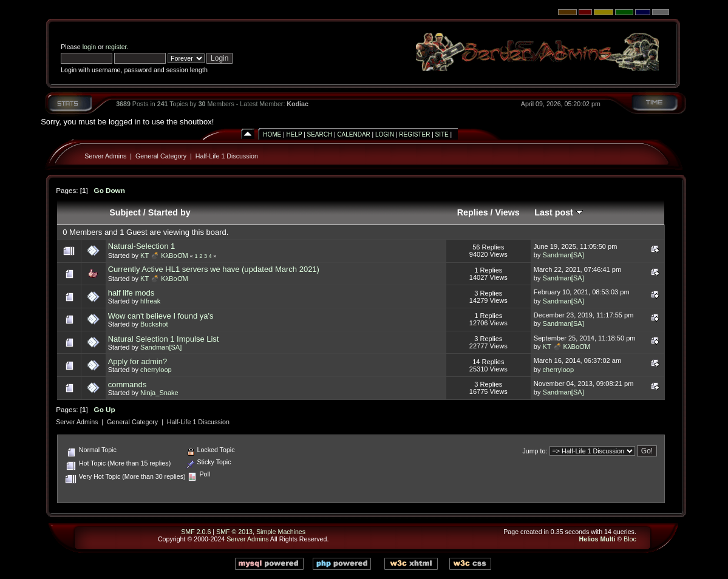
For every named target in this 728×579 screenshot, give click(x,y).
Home (272, 134)
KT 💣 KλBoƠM (164, 256)
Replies (473, 212)
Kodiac (298, 104)
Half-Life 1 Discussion (227, 156)
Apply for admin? (138, 361)
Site (442, 134)
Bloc (630, 539)
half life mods (131, 293)
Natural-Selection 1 (142, 246)
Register (414, 134)
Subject (125, 212)
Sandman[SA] (563, 255)
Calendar (353, 134)
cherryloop (156, 370)
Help (294, 134)
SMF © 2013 (234, 532)
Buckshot (154, 324)
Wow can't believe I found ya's (161, 316)
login (90, 47)
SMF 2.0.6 (196, 532)
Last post (559, 212)
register (116, 47)
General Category (161, 156)
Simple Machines (281, 532)
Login (385, 134)
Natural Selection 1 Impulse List (164, 339)
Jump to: (535, 451)
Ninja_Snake (159, 393)
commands (128, 384)
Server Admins (105, 156)
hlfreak (150, 301)
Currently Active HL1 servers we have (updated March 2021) (214, 269)
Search (320, 134)
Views (508, 212)
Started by (169, 212)
